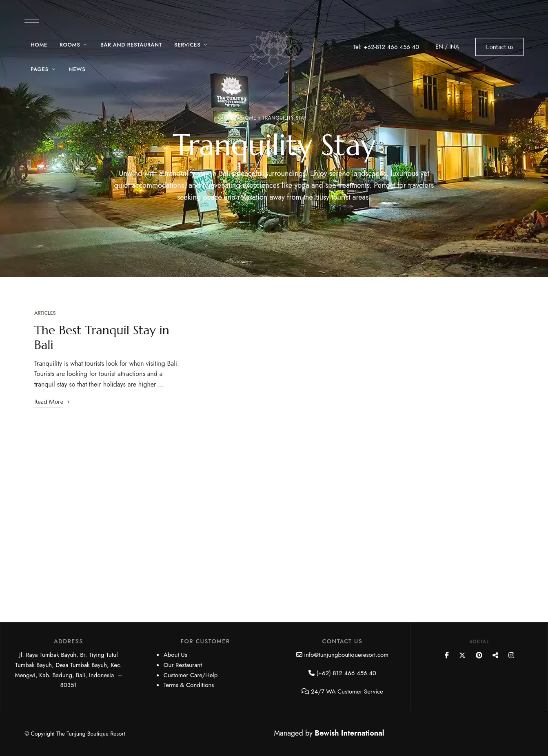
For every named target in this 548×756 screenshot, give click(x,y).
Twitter (462, 655)
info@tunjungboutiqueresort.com (346, 655)
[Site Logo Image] (274, 50)
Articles (45, 313)
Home (249, 118)
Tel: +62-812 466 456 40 (386, 47)
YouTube (495, 655)
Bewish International (349, 733)
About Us (175, 655)
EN (439, 47)
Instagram (511, 655)
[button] (499, 47)
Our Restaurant (183, 665)
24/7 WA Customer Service (347, 692)
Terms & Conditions (189, 685)
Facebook (447, 655)
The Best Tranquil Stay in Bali (102, 337)
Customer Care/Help (191, 675)
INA (454, 47)
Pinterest (479, 655)
